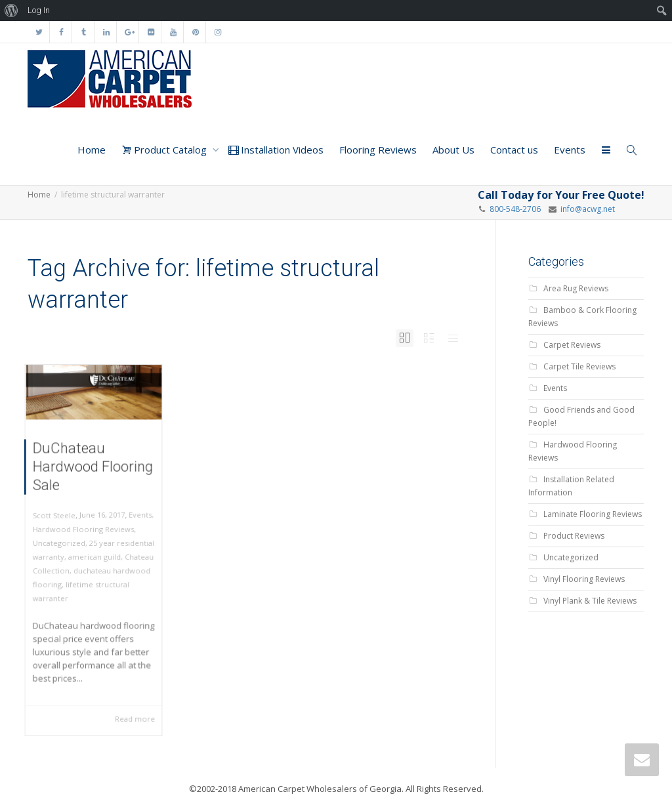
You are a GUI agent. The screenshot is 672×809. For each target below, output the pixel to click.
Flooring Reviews (378, 150)
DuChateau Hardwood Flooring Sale (93, 476)
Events (570, 150)
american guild (94, 556)
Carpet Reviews (572, 345)
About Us (453, 150)
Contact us (514, 150)
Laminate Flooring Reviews (593, 514)
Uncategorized (63, 544)
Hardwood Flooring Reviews (84, 531)
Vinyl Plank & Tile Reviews (590, 601)
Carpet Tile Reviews (579, 366)
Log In (39, 10)
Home (92, 150)
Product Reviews (574, 536)
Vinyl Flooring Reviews (584, 579)
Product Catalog (165, 150)
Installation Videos (276, 150)
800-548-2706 (515, 209)
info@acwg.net (586, 209)
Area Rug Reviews (576, 288)
